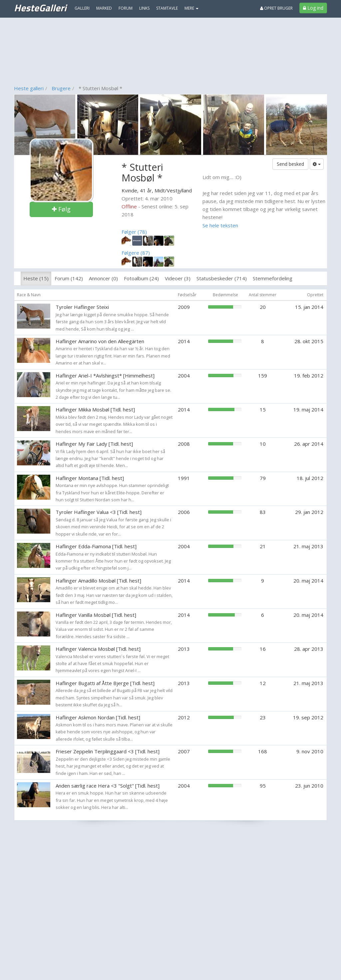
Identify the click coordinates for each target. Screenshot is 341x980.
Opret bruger (276, 8)
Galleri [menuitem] (82, 8)
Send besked (290, 164)
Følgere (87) (136, 253)
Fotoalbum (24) (141, 278)
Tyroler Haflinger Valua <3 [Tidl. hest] (99, 512)
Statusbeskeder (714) (222, 278)
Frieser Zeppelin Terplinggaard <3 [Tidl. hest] (108, 751)
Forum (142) (69, 278)
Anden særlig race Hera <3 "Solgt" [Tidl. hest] (108, 786)
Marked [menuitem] (104, 8)
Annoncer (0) (103, 278)
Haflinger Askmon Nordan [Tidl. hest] (98, 717)
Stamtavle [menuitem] (167, 8)
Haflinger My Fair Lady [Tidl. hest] (94, 444)
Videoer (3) (178, 278)
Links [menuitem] (144, 8)
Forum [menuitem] (126, 8)
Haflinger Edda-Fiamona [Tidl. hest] (96, 546)
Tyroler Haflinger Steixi (82, 307)
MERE (191, 8)
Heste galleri (29, 88)
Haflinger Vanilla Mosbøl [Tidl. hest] (96, 615)
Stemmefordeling (273, 278)
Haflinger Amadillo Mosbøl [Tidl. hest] (98, 581)
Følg (61, 209)
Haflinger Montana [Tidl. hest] (90, 478)
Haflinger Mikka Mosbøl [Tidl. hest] (95, 409)
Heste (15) (36, 278)
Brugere (61, 88)
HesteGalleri (40, 8)
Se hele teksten (220, 225)
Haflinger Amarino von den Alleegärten (100, 341)
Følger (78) (134, 232)
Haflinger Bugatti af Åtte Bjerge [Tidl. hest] (105, 683)
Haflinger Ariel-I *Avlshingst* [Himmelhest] (105, 375)
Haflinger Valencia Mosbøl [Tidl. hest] (98, 649)
